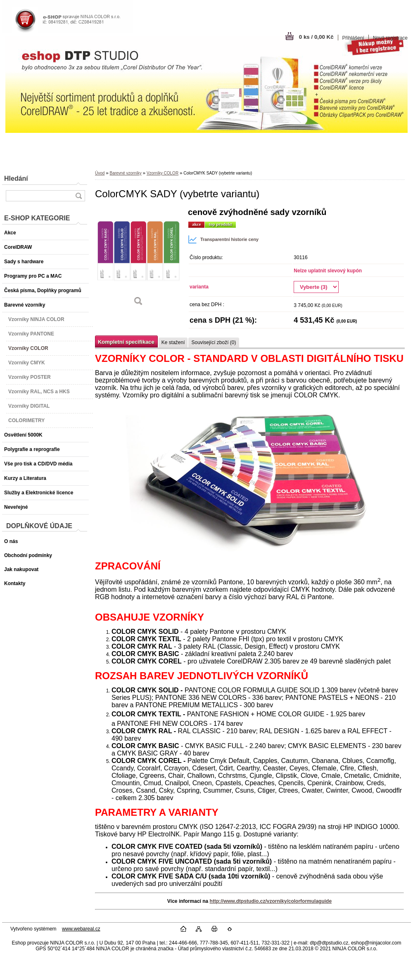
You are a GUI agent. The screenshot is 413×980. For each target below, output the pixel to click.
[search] (78, 196)
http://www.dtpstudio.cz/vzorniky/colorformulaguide (271, 901)
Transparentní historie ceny (223, 239)
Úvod (100, 173)
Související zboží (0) (214, 342)
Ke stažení (173, 342)
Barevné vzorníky (125, 173)
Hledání (16, 178)
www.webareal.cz (81, 929)
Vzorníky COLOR (163, 173)
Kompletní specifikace (126, 342)
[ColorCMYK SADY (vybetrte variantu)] (138, 260)
